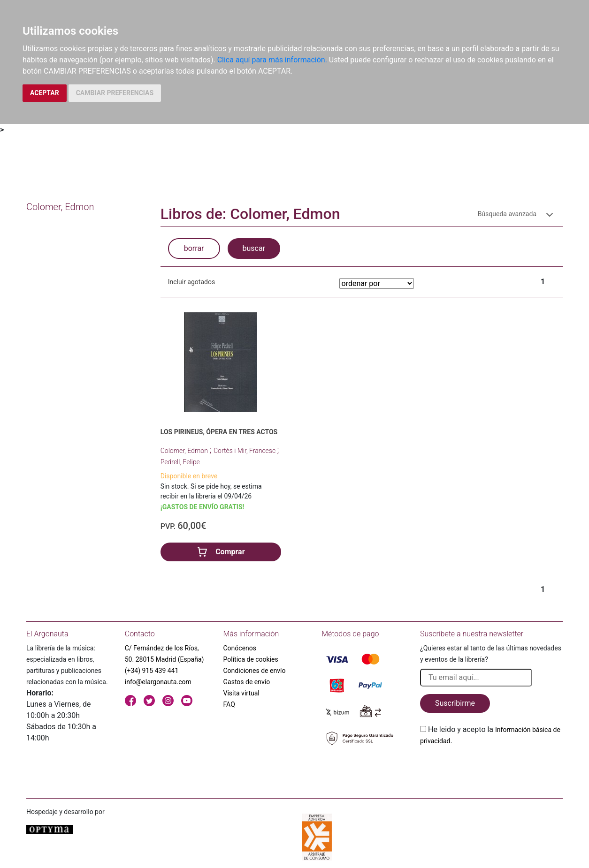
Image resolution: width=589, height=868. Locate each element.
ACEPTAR (45, 93)
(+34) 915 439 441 (152, 671)
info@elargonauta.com (158, 682)
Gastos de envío (247, 682)
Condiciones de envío (255, 671)
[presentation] (491, 769)
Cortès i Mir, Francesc (245, 451)
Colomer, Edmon (185, 451)
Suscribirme (455, 703)
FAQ (229, 704)
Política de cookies (251, 659)
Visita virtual (241, 693)
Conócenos (240, 648)
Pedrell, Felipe (180, 462)
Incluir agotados (191, 282)
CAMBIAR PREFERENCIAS (115, 93)
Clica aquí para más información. (272, 60)
